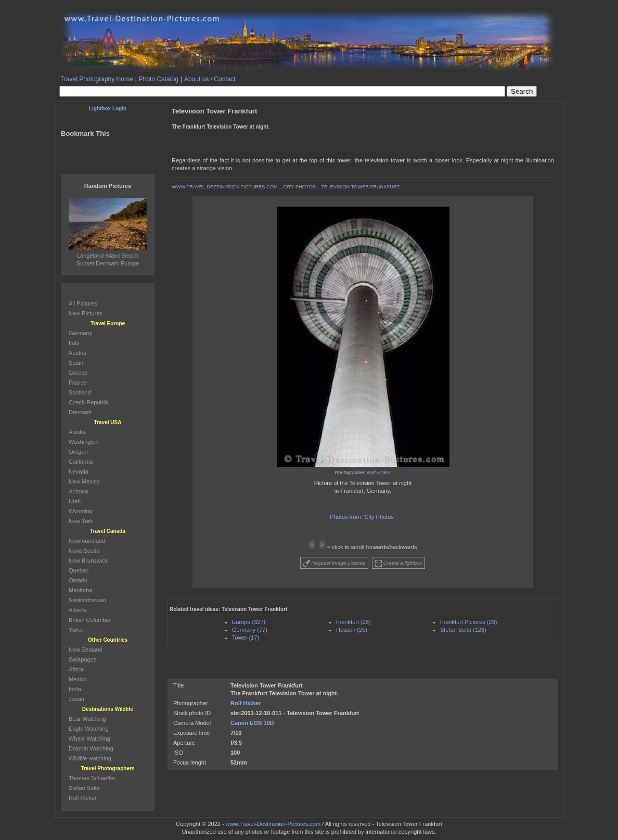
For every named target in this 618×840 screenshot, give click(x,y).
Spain (76, 363)
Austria (78, 353)
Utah (75, 501)
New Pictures (86, 313)
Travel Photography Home (97, 79)
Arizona (78, 491)
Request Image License (334, 563)
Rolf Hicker (379, 473)
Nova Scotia (84, 551)
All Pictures (83, 303)
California (81, 462)
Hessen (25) (352, 630)
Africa (76, 669)
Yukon (77, 630)
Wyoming (81, 511)
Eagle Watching (89, 729)
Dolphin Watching (91, 748)
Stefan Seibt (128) (463, 630)
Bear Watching (87, 719)
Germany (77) (250, 630)
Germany (80, 333)
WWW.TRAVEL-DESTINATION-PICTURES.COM (225, 187)
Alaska (77, 432)
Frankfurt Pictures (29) (468, 622)
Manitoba (80, 590)
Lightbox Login (108, 109)
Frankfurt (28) (353, 622)
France (78, 383)
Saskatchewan (87, 600)
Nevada (79, 472)
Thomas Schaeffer (92, 778)
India (75, 689)
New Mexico (84, 481)
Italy (74, 343)
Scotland (80, 392)
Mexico (78, 679)
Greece (78, 373)
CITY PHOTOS (299, 187)
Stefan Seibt (84, 788)
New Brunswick (88, 561)
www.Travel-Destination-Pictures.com (273, 824)
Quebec (79, 570)
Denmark (80, 412)
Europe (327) (249, 622)
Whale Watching (89, 739)
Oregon (78, 452)
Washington (84, 442)
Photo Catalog (159, 79)
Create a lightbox (398, 563)
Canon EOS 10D (252, 723)
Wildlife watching (90, 758)
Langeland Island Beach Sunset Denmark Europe (108, 256)
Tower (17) (246, 638)
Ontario (78, 580)
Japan (76, 699)
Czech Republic (89, 402)
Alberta (78, 610)
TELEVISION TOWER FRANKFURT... (362, 187)
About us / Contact (210, 79)
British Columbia (89, 620)
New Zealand (86, 650)
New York (81, 521)
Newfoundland (87, 541)
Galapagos (82, 659)
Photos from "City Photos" (363, 517)
